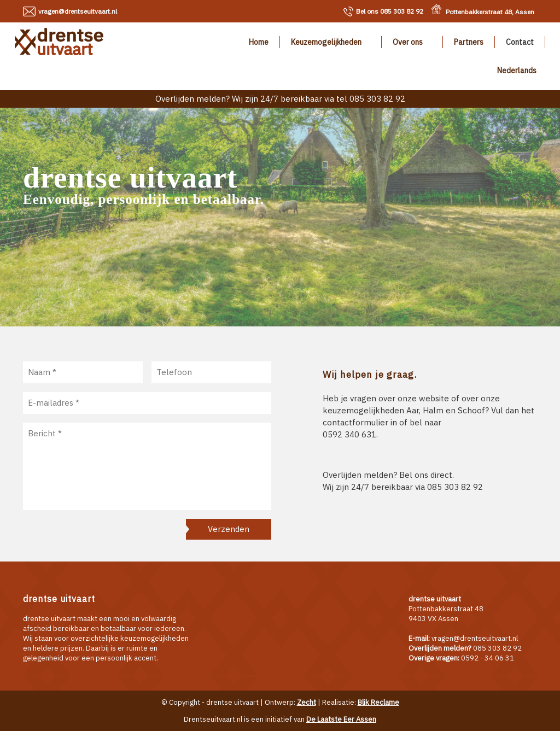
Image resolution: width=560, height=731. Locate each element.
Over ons (408, 42)
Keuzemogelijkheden (326, 42)
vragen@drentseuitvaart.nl (78, 11)
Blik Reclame (378, 702)
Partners (469, 42)
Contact (520, 42)
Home (259, 42)
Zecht (307, 702)
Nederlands (517, 71)
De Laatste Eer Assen (341, 719)
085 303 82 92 (390, 11)
